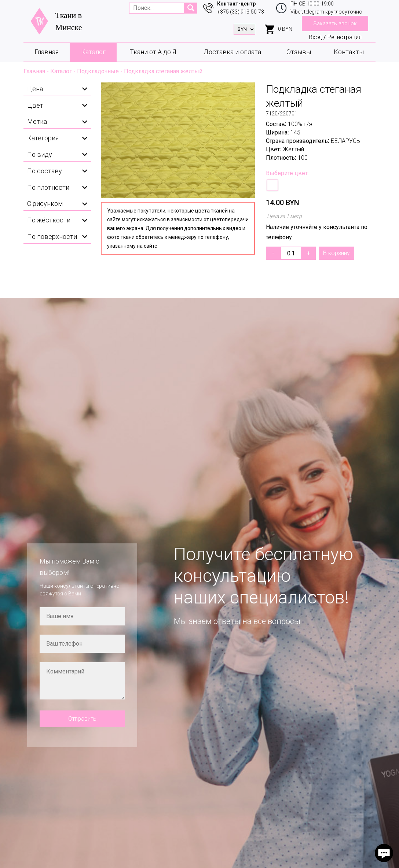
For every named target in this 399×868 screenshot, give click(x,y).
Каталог (93, 52)
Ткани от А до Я (153, 52)
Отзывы (299, 52)
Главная (47, 52)
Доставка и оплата (232, 52)
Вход (315, 37)
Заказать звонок (335, 23)
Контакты (349, 52)
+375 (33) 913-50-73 (241, 12)
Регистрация (345, 37)
